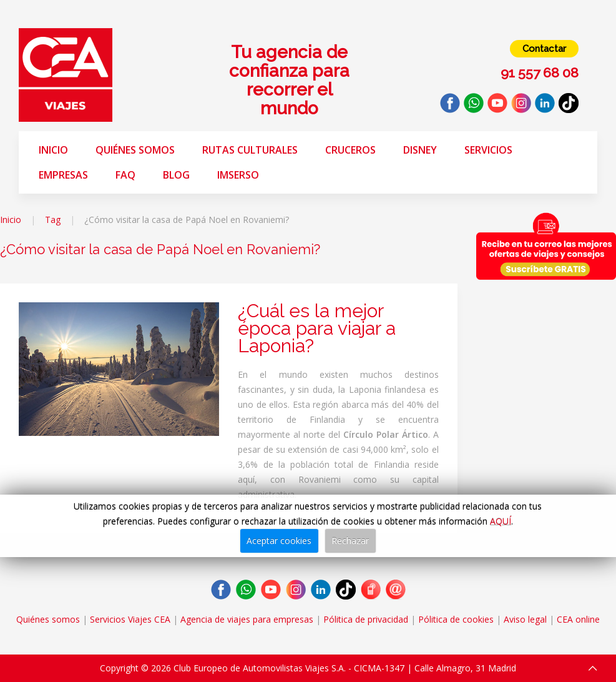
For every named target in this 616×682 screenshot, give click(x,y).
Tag (53, 220)
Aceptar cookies (279, 541)
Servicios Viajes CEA (130, 619)
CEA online (578, 619)
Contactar (544, 49)
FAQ (125, 175)
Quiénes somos (135, 150)
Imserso (238, 175)
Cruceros (350, 150)
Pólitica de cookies (456, 619)
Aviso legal (525, 619)
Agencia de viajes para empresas (247, 619)
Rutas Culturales (250, 150)
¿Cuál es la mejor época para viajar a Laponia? (317, 328)
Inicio (53, 150)
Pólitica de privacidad (366, 619)
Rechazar (350, 541)
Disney (420, 150)
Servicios (488, 150)
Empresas (63, 175)
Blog (176, 175)
